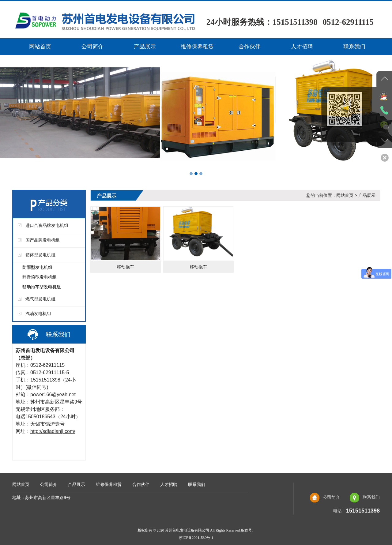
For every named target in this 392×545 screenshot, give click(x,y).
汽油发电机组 (38, 314)
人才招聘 (302, 47)
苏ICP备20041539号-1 (196, 538)
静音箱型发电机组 (40, 277)
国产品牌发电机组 (43, 240)
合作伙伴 (250, 47)
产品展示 (145, 47)
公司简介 (92, 47)
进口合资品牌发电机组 (47, 225)
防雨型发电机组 (37, 267)
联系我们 (354, 47)
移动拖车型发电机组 (42, 287)
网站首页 (40, 47)
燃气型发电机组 (40, 299)
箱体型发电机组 (40, 255)
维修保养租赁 (197, 47)
